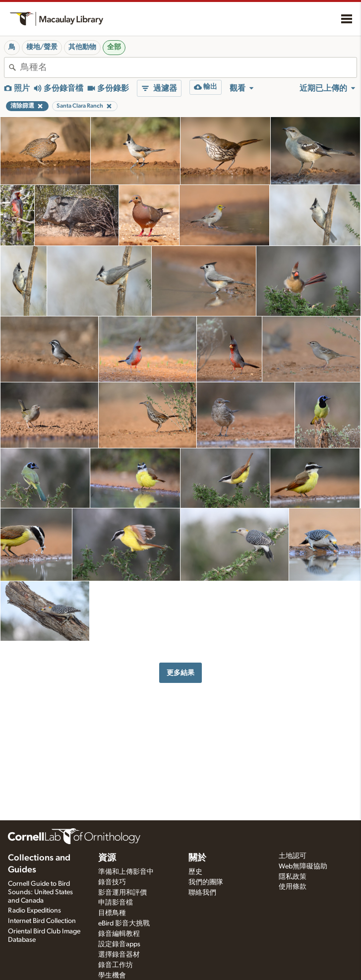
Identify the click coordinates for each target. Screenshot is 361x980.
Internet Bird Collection (42, 921)
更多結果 (180, 673)
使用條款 (293, 887)
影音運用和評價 (122, 893)
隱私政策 (293, 877)
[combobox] (188, 67)
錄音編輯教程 (119, 934)
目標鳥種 (112, 913)
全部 (114, 47)
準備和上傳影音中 (126, 872)
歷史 (195, 872)
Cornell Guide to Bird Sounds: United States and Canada (40, 892)
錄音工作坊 (116, 965)
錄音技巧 (112, 882)
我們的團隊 (206, 882)
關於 (197, 858)
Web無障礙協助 (303, 866)
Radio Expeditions (34, 911)
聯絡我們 (202, 893)
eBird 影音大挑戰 (124, 923)
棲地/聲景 (42, 47)
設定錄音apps (119, 944)
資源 (107, 858)
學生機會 (112, 976)
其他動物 (82, 47)
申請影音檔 (116, 903)
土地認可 (293, 856)
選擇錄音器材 (119, 955)
